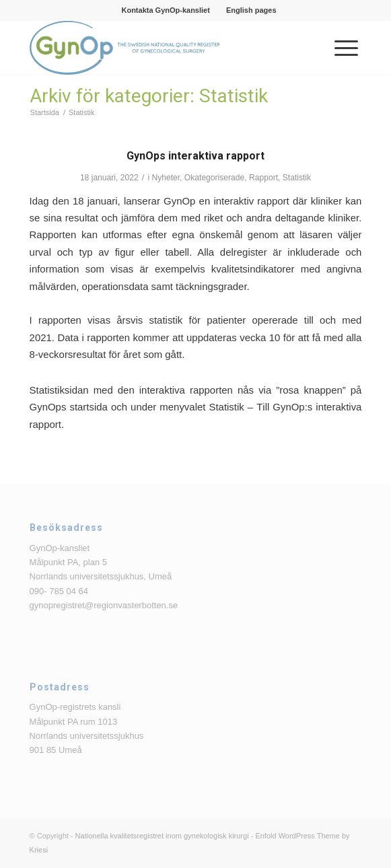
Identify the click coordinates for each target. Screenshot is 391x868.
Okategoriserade (214, 178)
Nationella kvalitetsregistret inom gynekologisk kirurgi (162, 836)
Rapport (263, 178)
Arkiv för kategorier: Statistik (149, 96)
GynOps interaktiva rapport (195, 156)
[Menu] (340, 48)
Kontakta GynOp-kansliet (165, 10)
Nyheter (166, 178)
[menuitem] (166, 10)
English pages (251, 10)
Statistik (297, 178)
